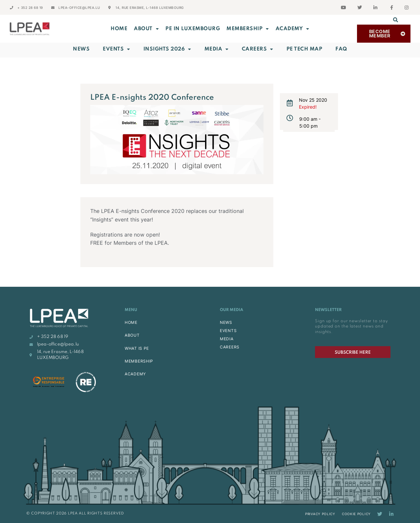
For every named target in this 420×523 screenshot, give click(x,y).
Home (119, 29)
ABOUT (146, 29)
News (81, 49)
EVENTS (228, 331)
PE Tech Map (304, 49)
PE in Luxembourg (193, 29)
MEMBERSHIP (248, 29)
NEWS (226, 322)
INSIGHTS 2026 (167, 49)
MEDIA (227, 339)
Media (217, 49)
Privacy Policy (320, 514)
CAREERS (230, 347)
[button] (396, 20)
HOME (131, 322)
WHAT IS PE (137, 348)
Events (116, 49)
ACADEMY (293, 29)
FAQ (341, 49)
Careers (258, 49)
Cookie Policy (356, 514)
